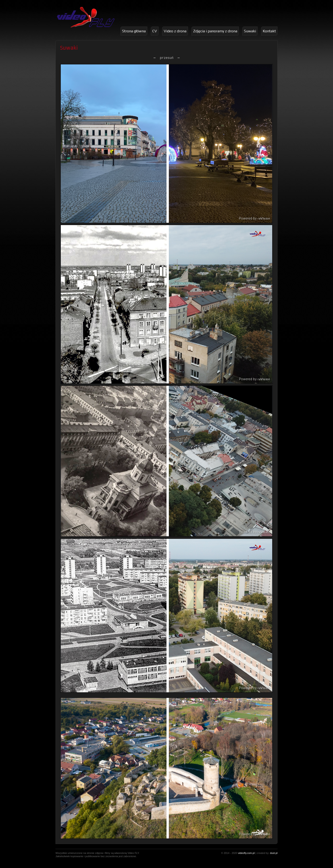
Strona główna (134, 31)
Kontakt (269, 31)
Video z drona (175, 31)
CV (155, 31)
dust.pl (274, 853)
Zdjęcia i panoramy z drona (215, 31)
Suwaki (250, 31)
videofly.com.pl (246, 853)
